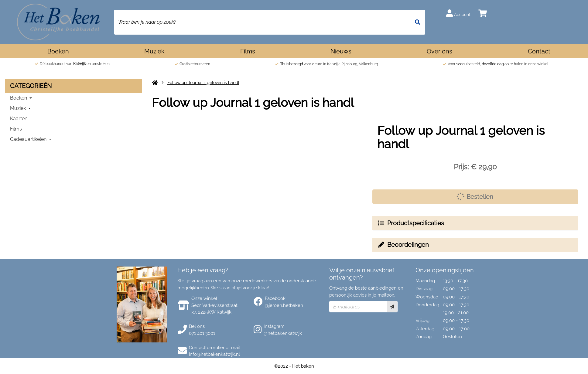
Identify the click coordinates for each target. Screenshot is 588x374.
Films (248, 51)
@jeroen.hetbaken (284, 305)
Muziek (154, 51)
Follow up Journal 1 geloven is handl (203, 83)
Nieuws (341, 51)
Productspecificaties (411, 223)
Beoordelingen (403, 245)
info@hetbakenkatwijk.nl (214, 354)
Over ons (439, 51)
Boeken (58, 51)
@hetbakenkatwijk (283, 333)
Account (458, 13)
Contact (539, 51)
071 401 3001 (202, 333)
